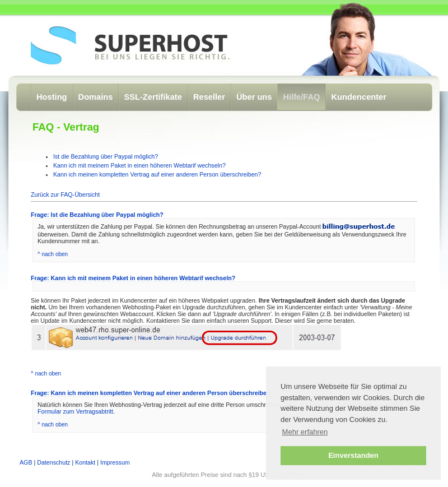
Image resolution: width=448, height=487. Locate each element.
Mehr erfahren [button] (305, 432)
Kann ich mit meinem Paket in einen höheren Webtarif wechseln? (139, 165)
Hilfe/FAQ (301, 97)
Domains (96, 97)
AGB (26, 462)
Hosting (52, 97)
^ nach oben (53, 254)
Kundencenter (359, 97)
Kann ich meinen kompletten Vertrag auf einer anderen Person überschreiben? (157, 174)
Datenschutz (53, 462)
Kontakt (85, 462)
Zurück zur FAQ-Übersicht (65, 194)
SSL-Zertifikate (153, 97)
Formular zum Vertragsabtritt (75, 411)
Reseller (209, 97)
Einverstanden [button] (353, 455)
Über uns (254, 97)
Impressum (115, 462)
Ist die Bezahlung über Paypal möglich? (106, 156)
